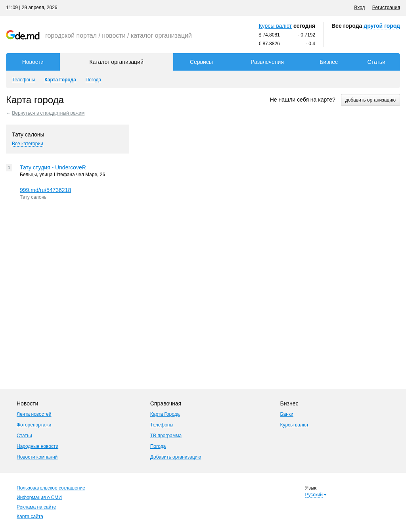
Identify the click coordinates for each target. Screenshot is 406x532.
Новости (33, 62)
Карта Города (165, 414)
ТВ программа (166, 436)
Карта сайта (30, 517)
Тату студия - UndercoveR (53, 167)
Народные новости (37, 446)
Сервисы (201, 62)
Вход (359, 8)
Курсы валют (275, 26)
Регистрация (386, 8)
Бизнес (329, 62)
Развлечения (267, 62)
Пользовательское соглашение (51, 488)
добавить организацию (371, 100)
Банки (287, 414)
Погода (158, 446)
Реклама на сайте (36, 507)
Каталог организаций (116, 62)
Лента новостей (34, 414)
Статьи (376, 62)
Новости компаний (37, 457)
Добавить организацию (176, 457)
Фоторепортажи (34, 425)
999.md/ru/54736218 (45, 190)
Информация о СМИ (39, 497)
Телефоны (162, 425)
